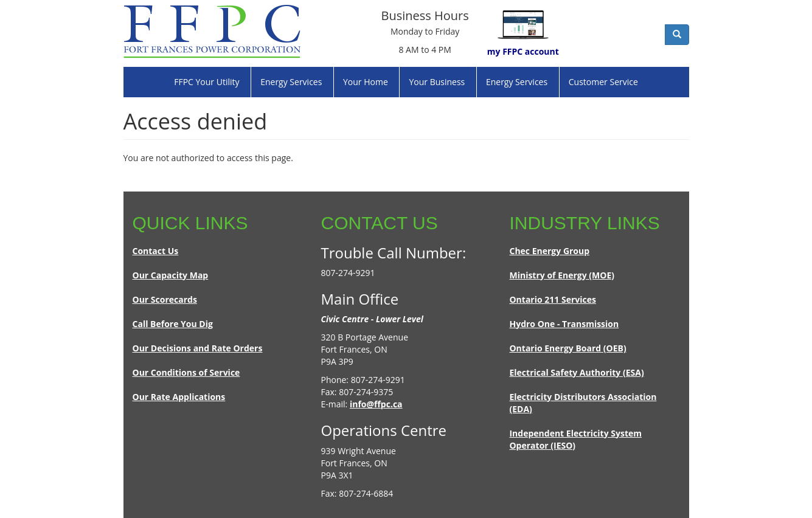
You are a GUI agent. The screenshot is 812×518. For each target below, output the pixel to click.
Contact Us (156, 251)
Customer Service (603, 82)
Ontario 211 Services (552, 299)
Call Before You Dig (173, 324)
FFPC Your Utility (206, 82)
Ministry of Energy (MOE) (562, 275)
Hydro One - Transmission (564, 324)
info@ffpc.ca (376, 404)
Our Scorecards (165, 299)
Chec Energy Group (549, 251)
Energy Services (291, 82)
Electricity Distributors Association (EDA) (583, 403)
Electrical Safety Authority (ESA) (576, 372)
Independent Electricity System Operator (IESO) (575, 439)
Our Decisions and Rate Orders (198, 348)
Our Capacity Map (171, 275)
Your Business (437, 82)
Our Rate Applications (179, 397)
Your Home (366, 82)
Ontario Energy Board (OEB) (567, 348)
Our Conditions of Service (186, 372)
